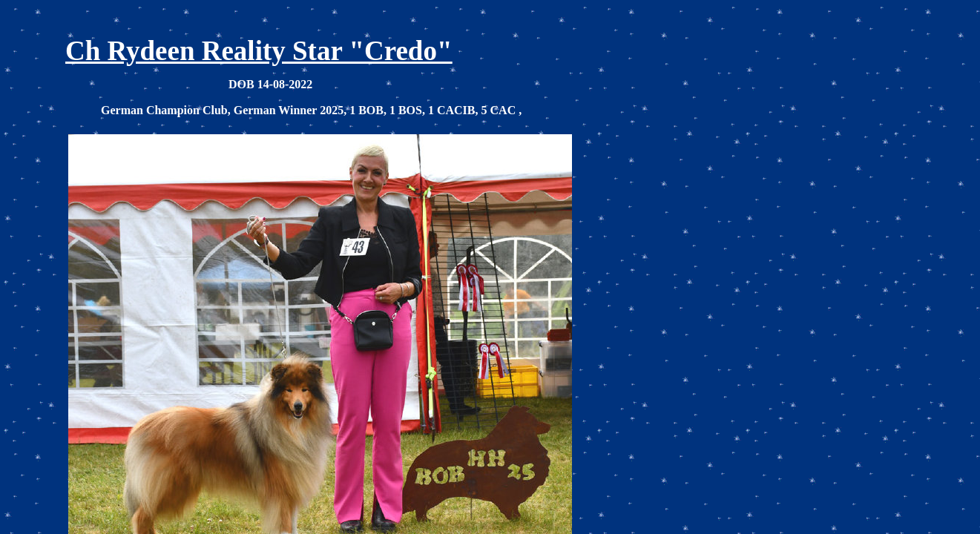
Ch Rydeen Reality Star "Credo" (259, 51)
